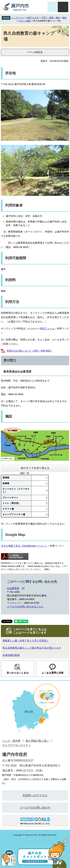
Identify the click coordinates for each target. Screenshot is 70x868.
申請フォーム (47, 328)
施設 (64, 18)
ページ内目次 (35, 52)
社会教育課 (13, 588)
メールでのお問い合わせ (35, 808)
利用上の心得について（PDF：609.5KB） (30, 351)
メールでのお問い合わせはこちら (25, 606)
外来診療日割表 (11, 655)
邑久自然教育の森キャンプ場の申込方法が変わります (32, 648)
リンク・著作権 (11, 741)
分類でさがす (33, 18)
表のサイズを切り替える (35, 468)
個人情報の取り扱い (37, 741)
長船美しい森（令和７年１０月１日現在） (26, 641)
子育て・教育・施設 (50, 18)
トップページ (18, 18)
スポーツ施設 (25, 21)
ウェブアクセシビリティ (16, 745)
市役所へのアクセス (35, 795)
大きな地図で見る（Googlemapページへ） (24, 546)
